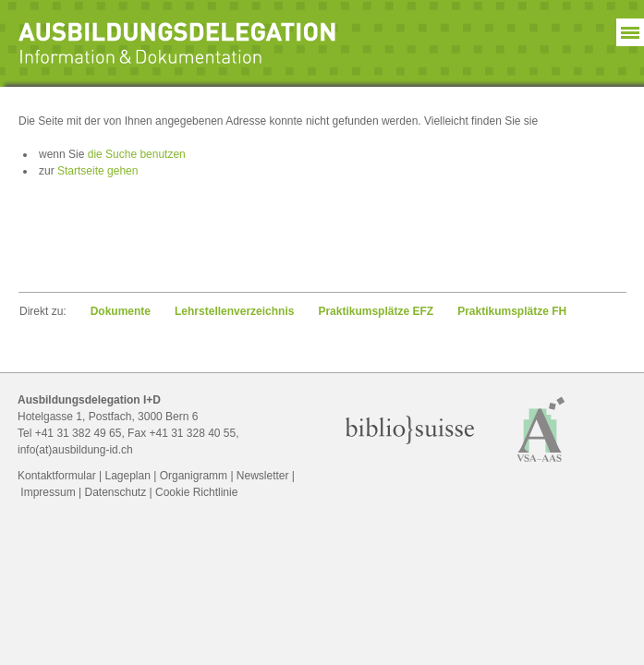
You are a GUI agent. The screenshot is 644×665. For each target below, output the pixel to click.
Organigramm (194, 476)
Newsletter (263, 476)
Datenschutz (115, 492)
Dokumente (121, 311)
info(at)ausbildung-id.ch (75, 450)
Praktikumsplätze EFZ (376, 311)
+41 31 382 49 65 (79, 433)
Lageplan (128, 476)
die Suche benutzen (137, 154)
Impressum (48, 492)
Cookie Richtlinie (196, 492)
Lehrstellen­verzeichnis (234, 311)
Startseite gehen (97, 171)
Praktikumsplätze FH (512, 311)
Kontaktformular (57, 476)
